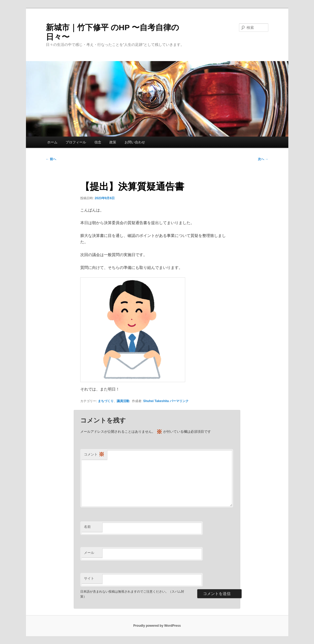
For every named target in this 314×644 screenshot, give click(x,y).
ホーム (52, 142)
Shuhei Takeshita (156, 401)
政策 (113, 142)
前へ (51, 159)
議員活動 (123, 401)
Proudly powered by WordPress (157, 626)
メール (89, 553)
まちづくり (106, 401)
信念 (98, 142)
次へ (263, 159)
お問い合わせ (135, 142)
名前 (87, 527)
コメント (94, 455)
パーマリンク (179, 401)
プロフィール (76, 142)
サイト (89, 578)
